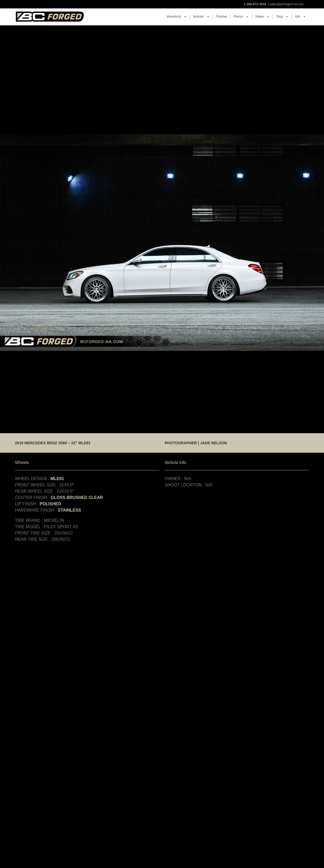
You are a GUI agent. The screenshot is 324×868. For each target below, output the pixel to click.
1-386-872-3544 (255, 4)
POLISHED (50, 504)
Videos (263, 17)
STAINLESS (69, 510)
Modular (202, 17)
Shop (283, 17)
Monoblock (177, 17)
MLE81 (57, 479)
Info (301, 17)
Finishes (222, 16)
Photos (241, 17)
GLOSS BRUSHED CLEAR (77, 498)
